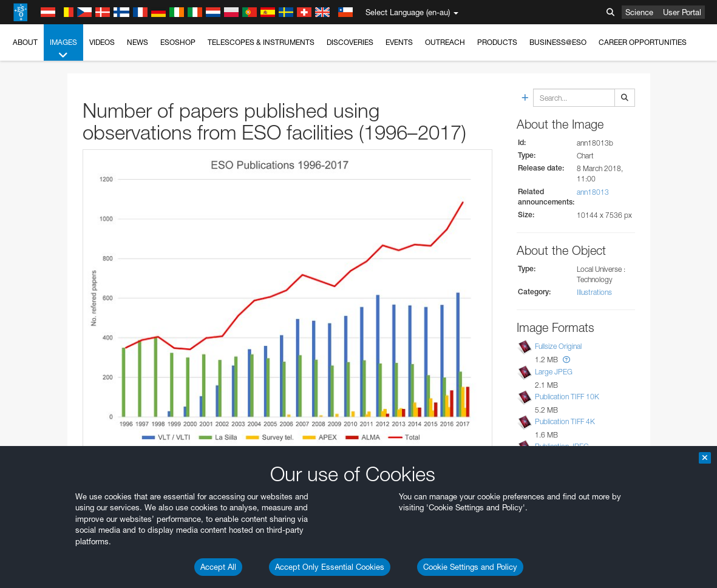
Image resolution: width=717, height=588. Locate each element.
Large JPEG (554, 372)
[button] (566, 360)
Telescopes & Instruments (261, 42)
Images (63, 49)
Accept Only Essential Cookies (330, 567)
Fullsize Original (558, 347)
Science (639, 12)
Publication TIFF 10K (567, 397)
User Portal (682, 12)
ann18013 (593, 192)
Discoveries (350, 42)
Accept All (218, 567)
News (138, 42)
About (25, 42)
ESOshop (178, 42)
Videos (102, 42)
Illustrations (594, 292)
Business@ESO (558, 42)
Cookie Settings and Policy (470, 567)
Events (399, 42)
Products (497, 42)
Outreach (445, 42)
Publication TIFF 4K (565, 421)
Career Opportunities (643, 42)
